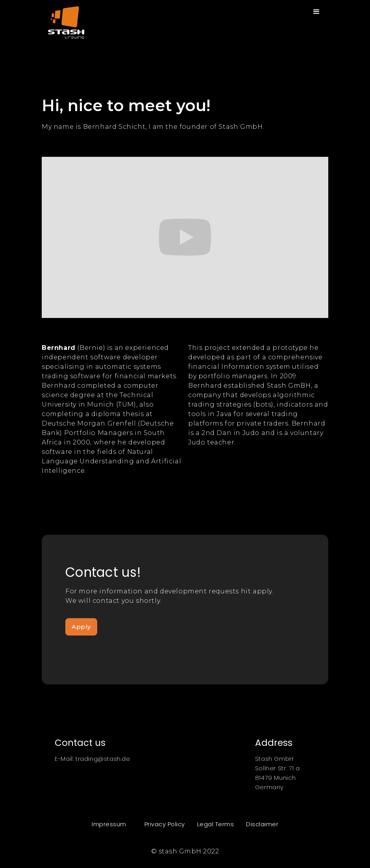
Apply (81, 627)
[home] (63, 19)
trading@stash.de (103, 759)
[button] (317, 12)
